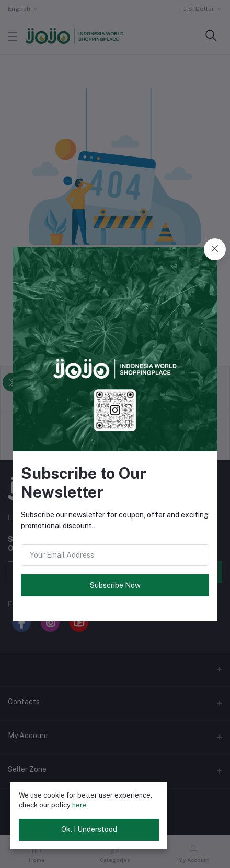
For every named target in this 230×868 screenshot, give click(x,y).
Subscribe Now (115, 585)
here (79, 805)
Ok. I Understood (89, 829)
